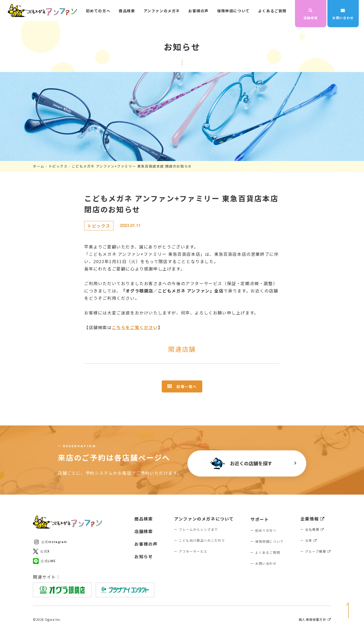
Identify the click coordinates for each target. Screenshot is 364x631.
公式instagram (51, 542)
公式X (41, 551)
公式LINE (44, 561)
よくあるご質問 (272, 11)
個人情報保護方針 (315, 619)
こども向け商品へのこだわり (202, 540)
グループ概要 (318, 551)
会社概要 (315, 529)
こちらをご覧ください (135, 327)
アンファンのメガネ (162, 11)
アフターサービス (193, 551)
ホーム (39, 166)
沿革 (311, 540)
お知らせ (144, 556)
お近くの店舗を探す (241, 463)
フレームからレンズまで (198, 529)
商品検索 (127, 11)
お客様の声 (198, 11)
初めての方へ (98, 11)
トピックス (58, 166)
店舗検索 (311, 14)
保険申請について (233, 11)
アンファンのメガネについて (204, 519)
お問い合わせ (343, 14)
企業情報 (313, 519)
